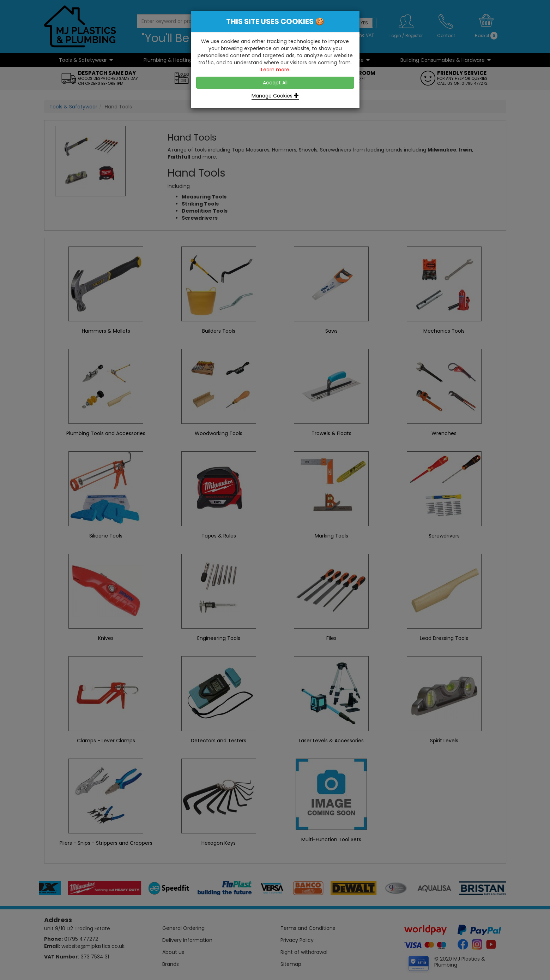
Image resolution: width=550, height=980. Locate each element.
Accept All (275, 83)
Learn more (275, 70)
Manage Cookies (275, 96)
